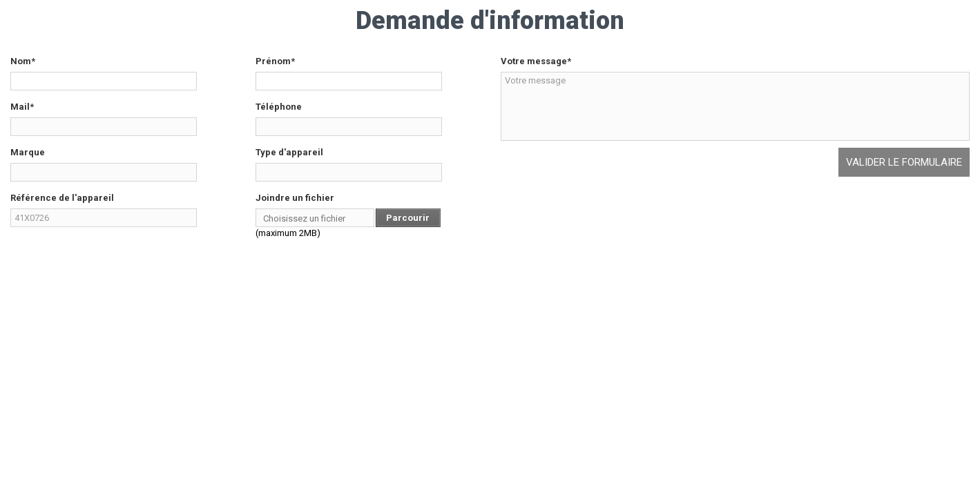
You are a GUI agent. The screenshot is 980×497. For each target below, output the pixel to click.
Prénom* (275, 61)
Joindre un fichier (295, 198)
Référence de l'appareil (62, 198)
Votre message (736, 106)
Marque (28, 152)
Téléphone (279, 107)
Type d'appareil (289, 152)
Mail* (22, 107)
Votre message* (536, 61)
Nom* (23, 61)
